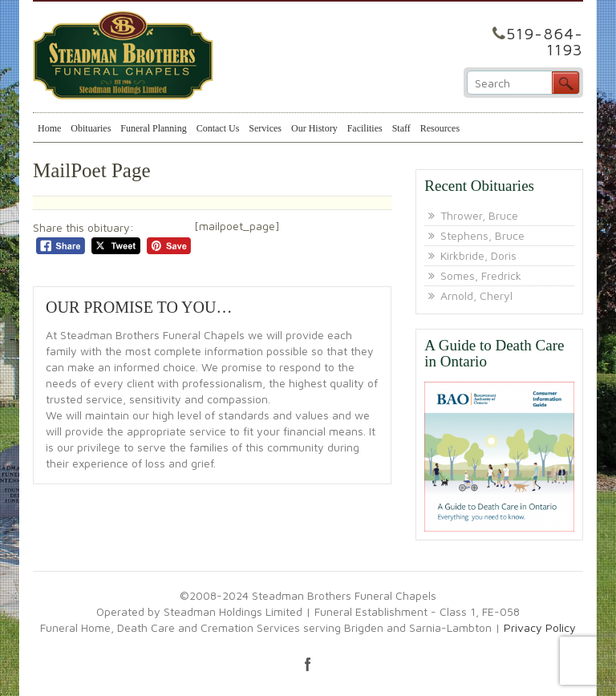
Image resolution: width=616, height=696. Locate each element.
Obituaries (91, 128)
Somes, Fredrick (481, 275)
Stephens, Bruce (482, 235)
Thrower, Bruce (479, 215)
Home (49, 128)
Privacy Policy (540, 627)
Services (265, 128)
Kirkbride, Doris (478, 255)
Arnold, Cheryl (476, 295)
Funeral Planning (153, 128)
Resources (440, 128)
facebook (308, 664)
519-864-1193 (545, 41)
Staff (401, 128)
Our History (314, 128)
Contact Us (218, 128)
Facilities (365, 128)
